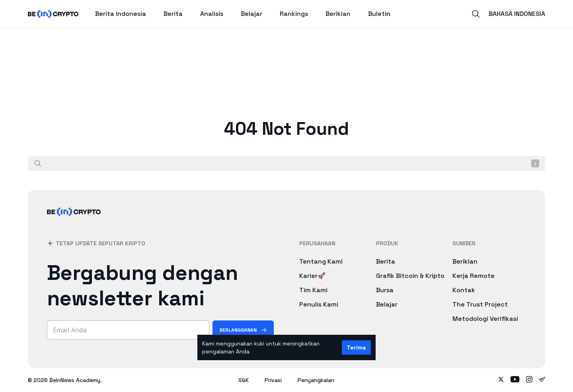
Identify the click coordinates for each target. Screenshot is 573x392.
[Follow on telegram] (542, 380)
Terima (356, 347)
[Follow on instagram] (529, 380)
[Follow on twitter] (501, 380)
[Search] (476, 14)
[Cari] (38, 163)
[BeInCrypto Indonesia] (74, 222)
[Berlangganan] (243, 330)
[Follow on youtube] (515, 380)
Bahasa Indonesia (517, 14)
